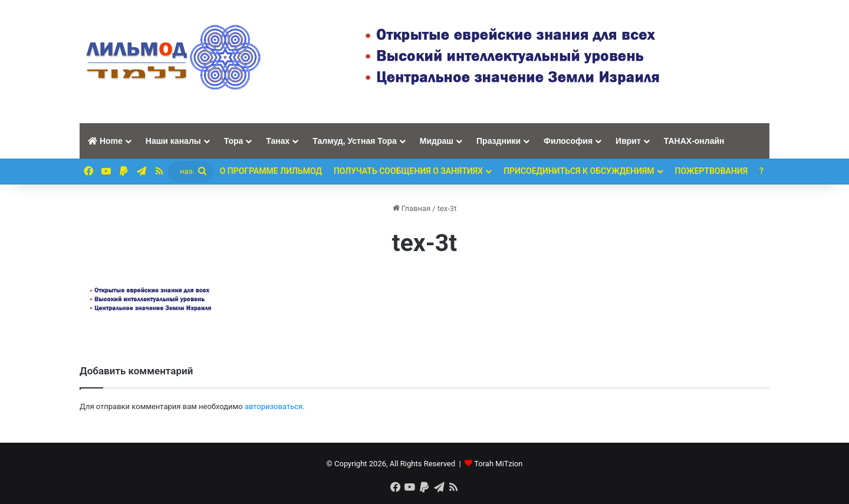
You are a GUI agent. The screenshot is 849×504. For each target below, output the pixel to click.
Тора (234, 141)
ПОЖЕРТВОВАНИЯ (712, 171)
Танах (278, 141)
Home (105, 141)
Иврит (628, 141)
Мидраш (437, 141)
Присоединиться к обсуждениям (579, 171)
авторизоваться (274, 406)
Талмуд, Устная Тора (355, 141)
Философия (568, 141)
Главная (412, 208)
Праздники (498, 141)
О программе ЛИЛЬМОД (271, 171)
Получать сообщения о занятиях (408, 171)
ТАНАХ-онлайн (694, 141)
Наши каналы (173, 141)
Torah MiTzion (498, 464)
